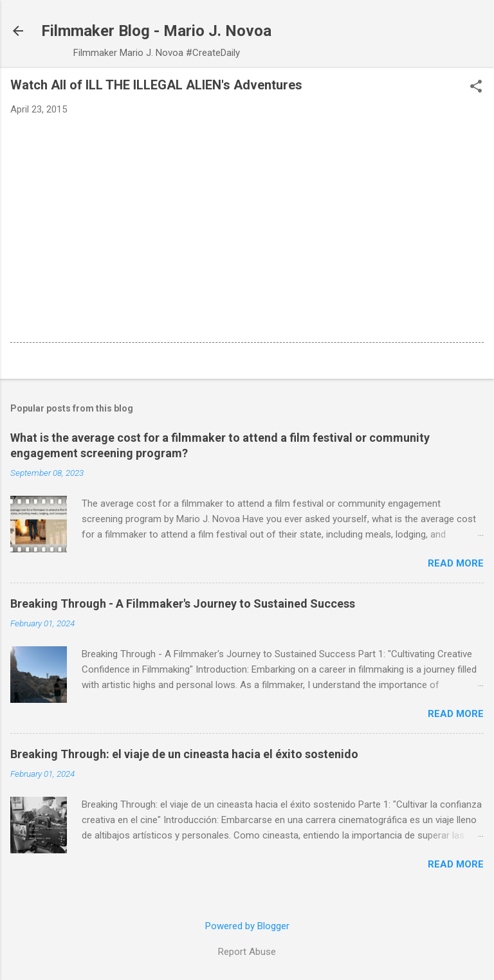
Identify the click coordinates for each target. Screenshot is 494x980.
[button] (476, 87)
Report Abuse (247, 952)
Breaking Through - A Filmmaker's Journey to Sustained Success (183, 603)
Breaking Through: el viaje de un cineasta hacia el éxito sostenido (184, 754)
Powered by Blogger (247, 926)
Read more (456, 563)
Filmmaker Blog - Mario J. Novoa (156, 31)
